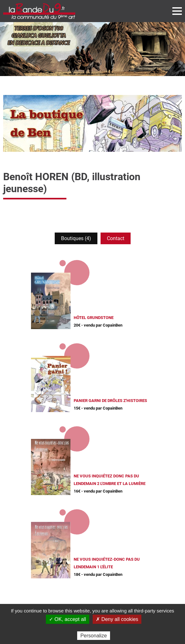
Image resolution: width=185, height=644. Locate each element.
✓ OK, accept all (68, 619)
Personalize (94, 636)
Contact (116, 238)
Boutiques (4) (76, 238)
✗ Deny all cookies (117, 619)
